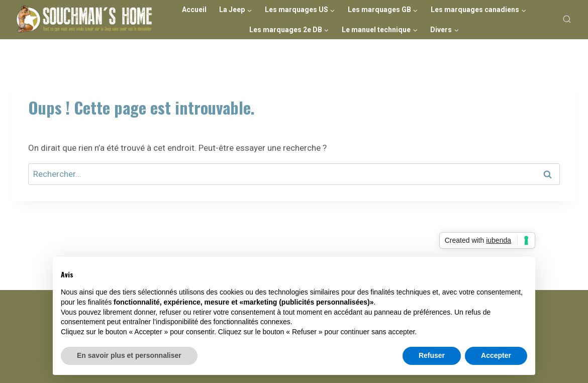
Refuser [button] (432, 355)
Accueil (194, 10)
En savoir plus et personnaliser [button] (129, 355)
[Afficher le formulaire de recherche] (567, 20)
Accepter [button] (496, 355)
